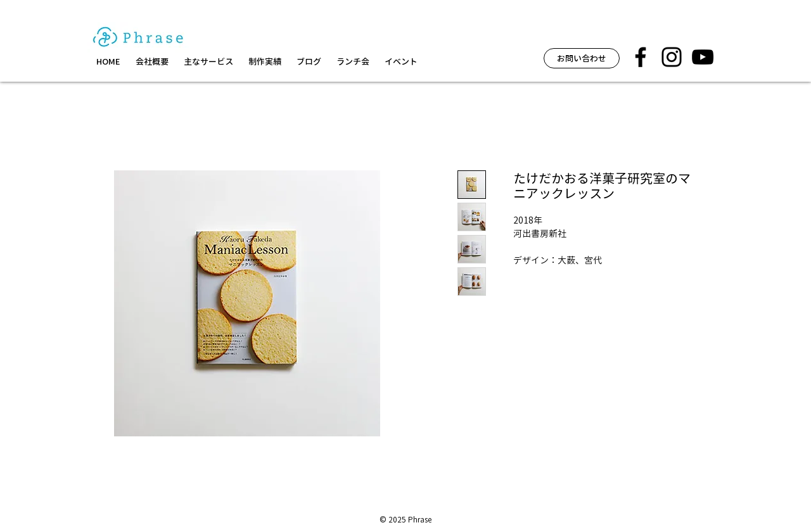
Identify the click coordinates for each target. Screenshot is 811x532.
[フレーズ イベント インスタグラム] (672, 57)
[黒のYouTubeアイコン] (703, 57)
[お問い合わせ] (582, 58)
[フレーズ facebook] (641, 57)
